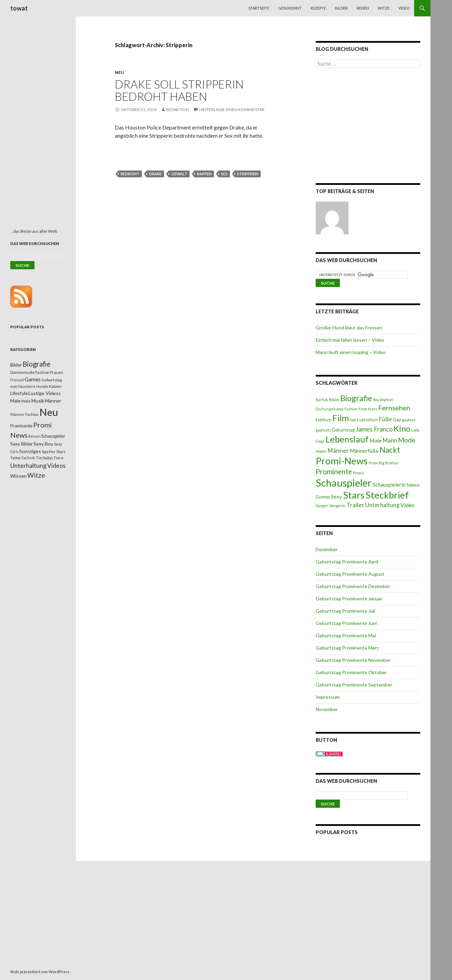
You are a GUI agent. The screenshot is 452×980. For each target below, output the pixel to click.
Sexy (337, 496)
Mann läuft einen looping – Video (351, 352)
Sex (224, 174)
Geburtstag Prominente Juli (345, 611)
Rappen (204, 174)
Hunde (42, 386)
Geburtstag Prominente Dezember (353, 586)
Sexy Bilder (22, 444)
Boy (376, 400)
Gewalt (179, 174)
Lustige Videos (45, 393)
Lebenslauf (347, 439)
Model (321, 451)
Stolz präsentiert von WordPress (40, 972)
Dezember (327, 549)
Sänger (322, 506)
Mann (390, 440)
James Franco (374, 429)
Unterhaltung (382, 505)
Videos (56, 466)
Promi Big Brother (384, 463)
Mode (407, 440)
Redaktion (177, 110)
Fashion (351, 409)
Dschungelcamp (330, 409)
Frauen (57, 372)
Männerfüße (364, 451)
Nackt (390, 450)
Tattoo (15, 458)
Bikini (334, 400)
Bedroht (130, 174)
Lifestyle (19, 393)
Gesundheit (290, 8)
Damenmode (22, 372)
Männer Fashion (24, 414)
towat (19, 8)
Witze (384, 8)
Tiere (59, 458)
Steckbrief (387, 495)
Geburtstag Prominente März (347, 648)
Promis (359, 473)
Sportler (49, 452)
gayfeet (409, 420)
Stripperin (248, 174)
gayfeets (323, 430)
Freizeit (17, 380)
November (327, 709)
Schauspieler (344, 483)
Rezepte (318, 8)
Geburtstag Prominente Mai (346, 635)
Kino (402, 428)
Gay (397, 420)
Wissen (18, 476)
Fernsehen (394, 408)
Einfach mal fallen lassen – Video (350, 340)
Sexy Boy (43, 444)
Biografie (356, 398)
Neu (119, 72)
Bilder (341, 8)
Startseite (259, 8)
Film (341, 418)
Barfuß (322, 400)
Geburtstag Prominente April (347, 562)
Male (376, 440)
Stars (354, 495)
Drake (155, 174)
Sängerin (337, 506)
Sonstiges (30, 451)
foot (353, 420)
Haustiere (27, 386)
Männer (338, 451)
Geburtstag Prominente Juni (346, 623)
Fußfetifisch (367, 420)
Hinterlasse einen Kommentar (232, 110)
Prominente (334, 472)
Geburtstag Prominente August (350, 574)
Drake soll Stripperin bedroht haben (179, 90)
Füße (385, 419)
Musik (38, 401)
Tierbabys (44, 458)
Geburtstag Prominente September (354, 685)
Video (404, 8)
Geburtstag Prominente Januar (349, 598)
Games (33, 379)
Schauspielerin (389, 485)
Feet (363, 409)
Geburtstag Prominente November (353, 660)
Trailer (355, 505)
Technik (28, 458)
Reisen (363, 8)
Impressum (328, 697)
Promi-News (342, 461)
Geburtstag (343, 430)
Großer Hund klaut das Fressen (349, 328)
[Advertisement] (368, 127)
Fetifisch (324, 420)
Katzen (55, 386)
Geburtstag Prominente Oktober (351, 672)
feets (373, 409)
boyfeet (386, 400)
